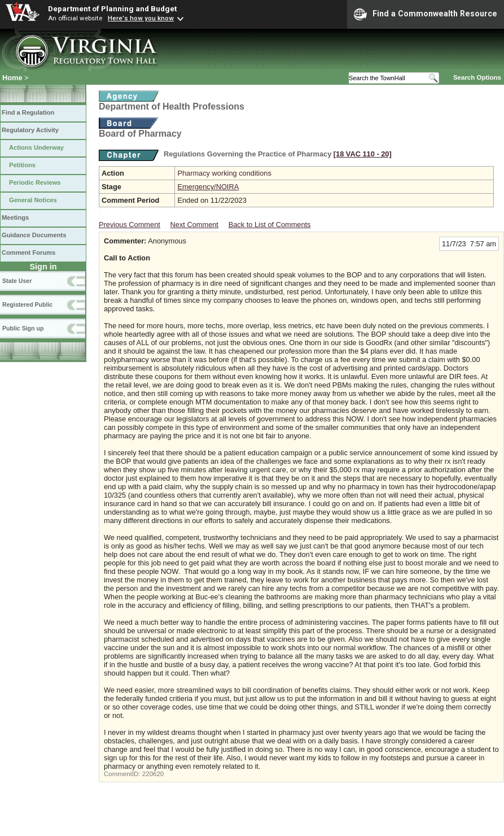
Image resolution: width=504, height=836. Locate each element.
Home (12, 78)
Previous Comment (130, 225)
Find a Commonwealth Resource (426, 14)
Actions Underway (36, 147)
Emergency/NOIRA (208, 187)
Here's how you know (141, 18)
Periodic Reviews (35, 182)
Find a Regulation (28, 112)
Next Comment (194, 225)
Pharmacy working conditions (224, 173)
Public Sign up (23, 328)
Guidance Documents (34, 235)
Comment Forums (29, 252)
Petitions (22, 165)
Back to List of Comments (270, 225)
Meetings (15, 217)
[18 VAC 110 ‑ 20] (363, 154)
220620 (153, 774)
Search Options (477, 77)
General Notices (33, 200)
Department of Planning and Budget (112, 8)
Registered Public (27, 304)
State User (17, 281)
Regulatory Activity (30, 130)
